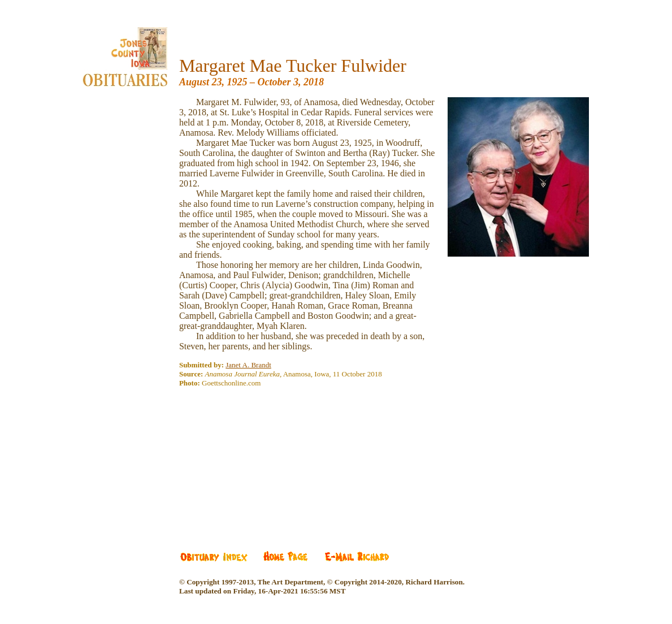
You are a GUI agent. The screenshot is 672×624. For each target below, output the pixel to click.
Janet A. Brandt (248, 365)
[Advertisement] (264, 464)
